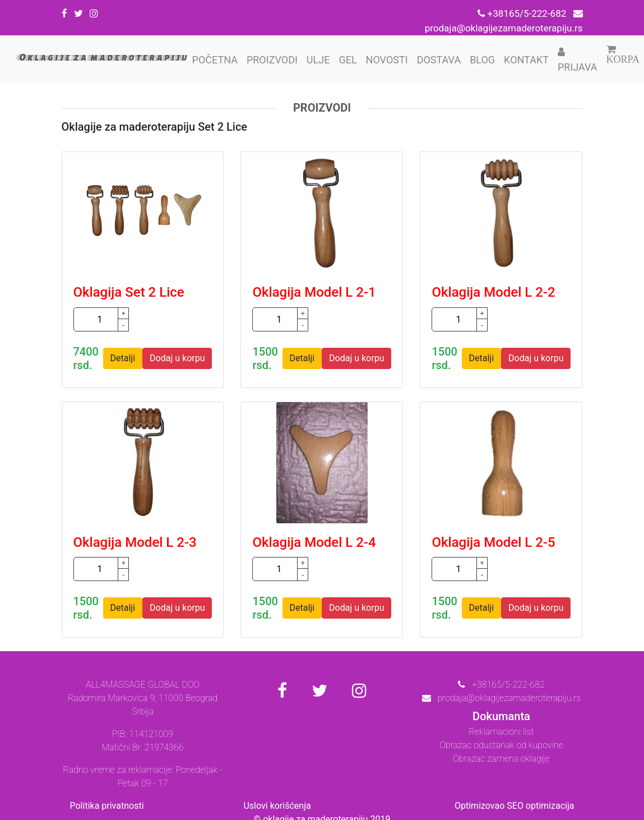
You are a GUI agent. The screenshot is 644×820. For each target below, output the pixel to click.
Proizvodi (272, 60)
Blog (482, 60)
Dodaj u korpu (177, 358)
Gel (348, 60)
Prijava (578, 60)
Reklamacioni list (501, 732)
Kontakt (526, 60)
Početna (217, 59)
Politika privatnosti (107, 806)
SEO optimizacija (540, 806)
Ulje (318, 60)
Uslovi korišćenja (277, 806)
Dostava (439, 60)
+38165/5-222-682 (523, 13)
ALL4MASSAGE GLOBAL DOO (143, 685)
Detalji (123, 358)
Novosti (387, 60)
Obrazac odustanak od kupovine (501, 745)
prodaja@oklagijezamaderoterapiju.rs (502, 698)
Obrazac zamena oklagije (501, 759)
